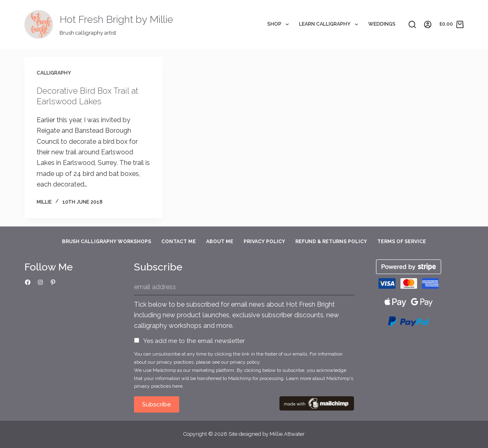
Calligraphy (54, 73)
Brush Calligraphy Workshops (107, 242)
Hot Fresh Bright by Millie (116, 19)
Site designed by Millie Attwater (267, 434)
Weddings (382, 24)
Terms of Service (402, 242)
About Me (220, 242)
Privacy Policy (264, 242)
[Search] (412, 24)
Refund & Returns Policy (331, 242)
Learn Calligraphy (330, 24)
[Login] (428, 24)
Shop (280, 24)
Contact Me (179, 242)
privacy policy (245, 362)
